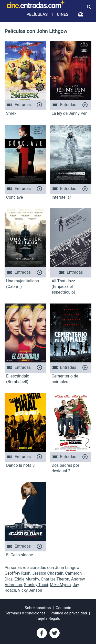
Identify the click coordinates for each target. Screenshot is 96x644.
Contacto (64, 608)
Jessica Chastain (48, 573)
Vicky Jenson (30, 590)
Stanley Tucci (36, 585)
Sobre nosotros (38, 608)
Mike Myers (60, 585)
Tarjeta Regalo (48, 618)
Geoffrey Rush (18, 573)
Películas (37, 14)
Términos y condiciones (25, 613)
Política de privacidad (69, 613)
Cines (63, 14)
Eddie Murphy (27, 579)
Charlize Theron (55, 579)
